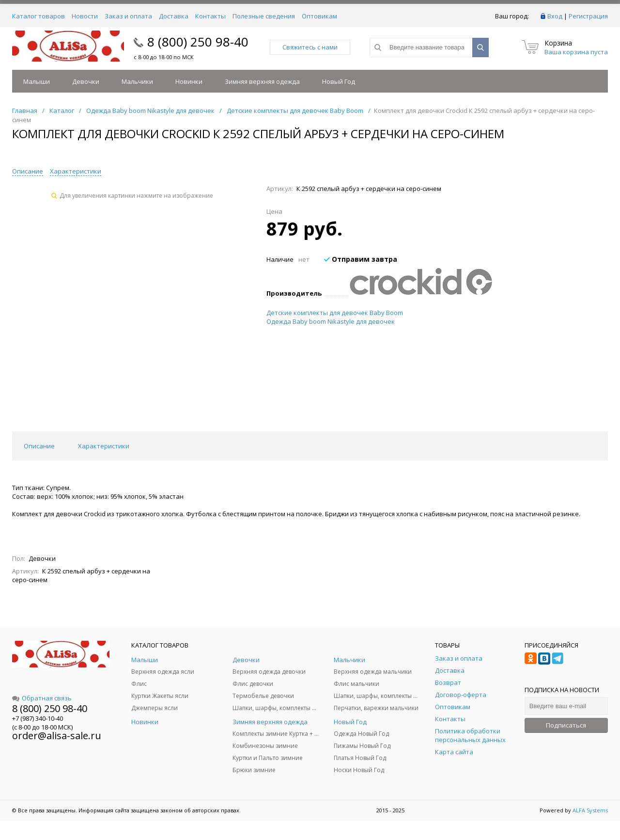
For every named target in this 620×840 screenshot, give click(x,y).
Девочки (86, 81)
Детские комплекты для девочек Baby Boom (335, 313)
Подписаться (566, 725)
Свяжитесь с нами (310, 47)
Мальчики (137, 81)
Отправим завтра (361, 259)
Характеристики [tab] (104, 446)
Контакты (210, 16)
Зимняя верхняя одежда (262, 81)
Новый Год (339, 81)
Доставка (174, 16)
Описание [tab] (39, 446)
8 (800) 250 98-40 (198, 42)
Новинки (189, 81)
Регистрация (588, 16)
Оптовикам (319, 16)
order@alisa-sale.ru (57, 736)
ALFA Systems (590, 810)
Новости (85, 16)
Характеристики (76, 171)
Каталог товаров (39, 16)
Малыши (37, 81)
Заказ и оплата (128, 16)
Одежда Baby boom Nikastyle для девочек (331, 321)
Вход (555, 16)
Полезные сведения (264, 16)
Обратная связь (42, 698)
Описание (28, 171)
